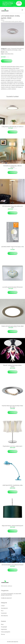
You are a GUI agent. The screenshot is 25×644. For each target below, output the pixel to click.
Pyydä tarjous (19, 3)
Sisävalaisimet (20, 49)
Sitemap (3, 634)
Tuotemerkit (14, 49)
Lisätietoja (7, 61)
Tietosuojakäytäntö (6, 632)
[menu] (22, 10)
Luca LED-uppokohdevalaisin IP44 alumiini (12, 287)
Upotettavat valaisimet (6, 50)
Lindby (20, 50)
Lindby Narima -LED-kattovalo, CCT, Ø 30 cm (13, 127)
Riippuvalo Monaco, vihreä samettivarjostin (13, 526)
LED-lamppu (15, 50)
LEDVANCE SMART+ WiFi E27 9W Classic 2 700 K (12, 247)
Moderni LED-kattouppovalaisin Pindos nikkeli (13, 326)
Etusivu (3, 20)
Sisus (2, 611)
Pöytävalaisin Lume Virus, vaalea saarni (13, 446)
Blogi (2, 624)
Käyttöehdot (4, 629)
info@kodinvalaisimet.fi (6, 598)
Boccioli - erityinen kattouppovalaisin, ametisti (13, 366)
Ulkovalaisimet (4, 616)
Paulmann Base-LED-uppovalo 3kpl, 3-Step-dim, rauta (13, 406)
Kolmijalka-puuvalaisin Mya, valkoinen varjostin (13, 166)
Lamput (9, 49)
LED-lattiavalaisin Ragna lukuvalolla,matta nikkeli (13, 207)
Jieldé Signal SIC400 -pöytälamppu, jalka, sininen (12, 486)
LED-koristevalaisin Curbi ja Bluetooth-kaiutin (12, 565)
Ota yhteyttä (4, 627)
